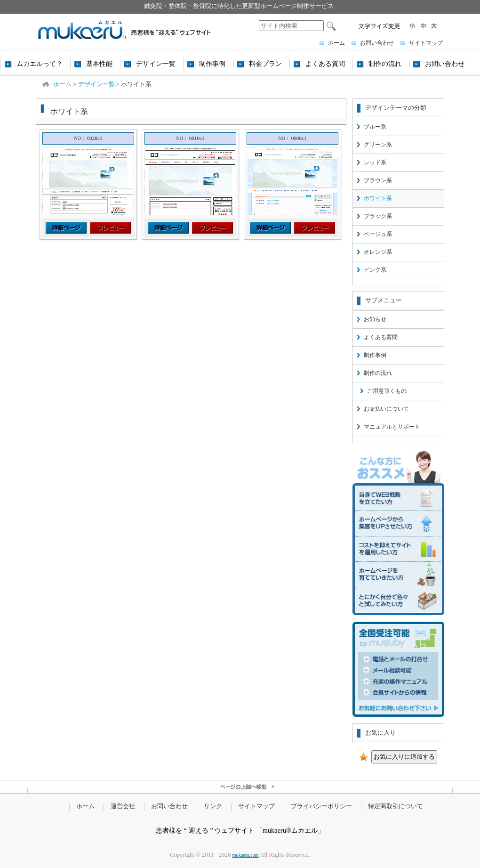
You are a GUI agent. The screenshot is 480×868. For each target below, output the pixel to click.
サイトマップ (426, 43)
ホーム (336, 43)
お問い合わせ (377, 43)
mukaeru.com (246, 855)
